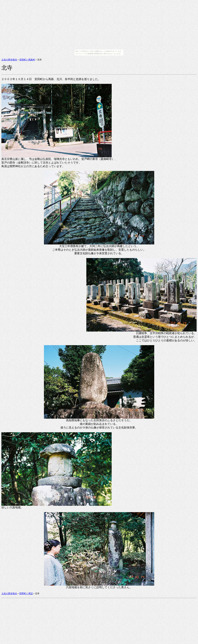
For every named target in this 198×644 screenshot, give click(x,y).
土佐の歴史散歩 (9, 60)
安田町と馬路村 (27, 60)
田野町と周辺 (26, 593)
